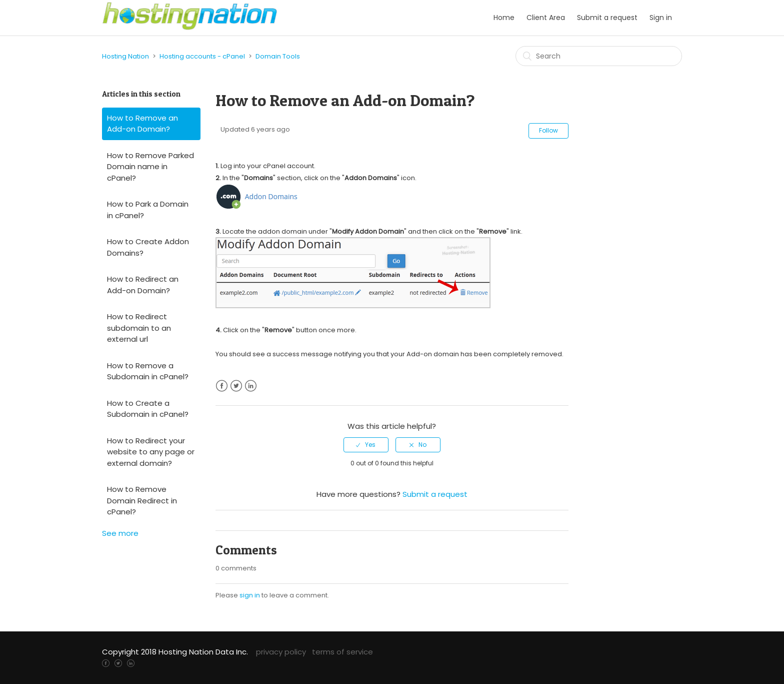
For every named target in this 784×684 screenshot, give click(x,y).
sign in (250, 595)
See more (120, 533)
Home (504, 18)
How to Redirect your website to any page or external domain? (151, 452)
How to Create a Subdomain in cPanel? (148, 409)
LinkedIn (251, 386)
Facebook (222, 386)
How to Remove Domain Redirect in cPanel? (142, 500)
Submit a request (607, 18)
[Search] (599, 56)
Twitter (236, 386)
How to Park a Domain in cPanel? (148, 210)
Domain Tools (278, 56)
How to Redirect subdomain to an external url (139, 328)
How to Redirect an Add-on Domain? (143, 285)
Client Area (546, 18)
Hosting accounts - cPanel (202, 56)
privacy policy (281, 652)
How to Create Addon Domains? (148, 247)
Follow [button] (548, 130)
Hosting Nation (125, 56)
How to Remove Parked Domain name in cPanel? (150, 167)
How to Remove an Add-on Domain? (142, 124)
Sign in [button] (661, 18)
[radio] (366, 445)
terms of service (342, 652)
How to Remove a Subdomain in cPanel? (148, 371)
